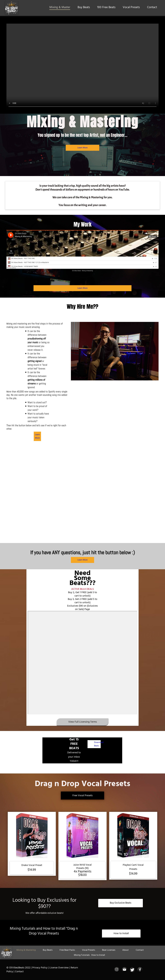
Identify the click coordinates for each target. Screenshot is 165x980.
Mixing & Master (60, 7)
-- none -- (82, 663)
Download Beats (99, 744)
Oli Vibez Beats (76, 271)
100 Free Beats (106, 7)
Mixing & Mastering (87, 271)
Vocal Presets (131, 7)
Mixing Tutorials (82, 955)
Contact (152, 7)
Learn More (82, 148)
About (125, 950)
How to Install (98, 955)
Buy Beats (84, 7)
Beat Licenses (109, 950)
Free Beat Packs (67, 950)
